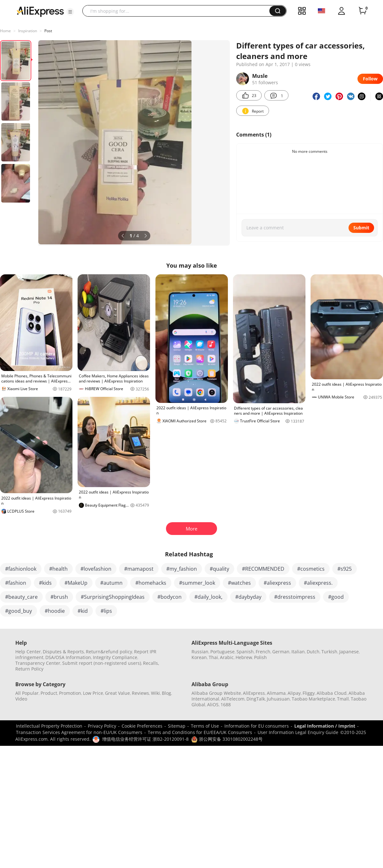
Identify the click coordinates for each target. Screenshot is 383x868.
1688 (226, 705)
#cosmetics (311, 569)
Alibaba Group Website (216, 693)
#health (58, 569)
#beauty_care (21, 597)
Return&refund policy (109, 652)
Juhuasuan (278, 699)
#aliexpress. (318, 583)
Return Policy (29, 669)
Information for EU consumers (257, 726)
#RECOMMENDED (263, 569)
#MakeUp (76, 583)
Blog (166, 693)
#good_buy (19, 611)
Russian (200, 652)
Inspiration (28, 31)
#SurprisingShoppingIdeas (113, 597)
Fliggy (309, 693)
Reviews (140, 693)
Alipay (294, 693)
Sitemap (177, 726)
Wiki (155, 693)
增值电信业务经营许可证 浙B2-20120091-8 (145, 739)
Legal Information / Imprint (325, 726)
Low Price (93, 693)
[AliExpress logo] (40, 11)
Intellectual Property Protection (49, 726)
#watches (239, 583)
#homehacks (151, 583)
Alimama (276, 693)
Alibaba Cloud (332, 693)
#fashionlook (21, 569)
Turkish (329, 652)
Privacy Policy (102, 726)
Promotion (70, 693)
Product (49, 693)
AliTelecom (233, 699)
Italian (298, 652)
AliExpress (254, 693)
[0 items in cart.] (363, 11)
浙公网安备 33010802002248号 (227, 739)
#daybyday (248, 597)
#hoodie (55, 611)
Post (48, 31)
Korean (199, 657)
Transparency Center (38, 663)
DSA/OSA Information (68, 657)
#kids (45, 583)
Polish (260, 657)
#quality (219, 569)
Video (21, 699)
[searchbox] (178, 11)
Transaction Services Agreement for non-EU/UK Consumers (79, 732)
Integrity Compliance (115, 657)
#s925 (345, 569)
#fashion (16, 583)
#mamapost (139, 569)
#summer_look (197, 583)
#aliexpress (277, 583)
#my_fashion (182, 569)
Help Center (28, 652)
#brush (59, 597)
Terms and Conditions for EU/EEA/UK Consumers (200, 732)
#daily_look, (208, 597)
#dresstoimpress (295, 597)
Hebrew (244, 657)
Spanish (245, 652)
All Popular (27, 693)
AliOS (213, 705)
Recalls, (151, 663)
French (263, 652)
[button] (70, 12)
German (281, 652)
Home (5, 31)
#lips (106, 611)
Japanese (349, 652)
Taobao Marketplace (313, 699)
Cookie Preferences (142, 726)
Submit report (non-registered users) (102, 663)
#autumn (111, 583)
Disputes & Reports (63, 652)
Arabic (227, 657)
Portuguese (222, 652)
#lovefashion (96, 569)
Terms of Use (205, 726)
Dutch (313, 652)
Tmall (343, 699)
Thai (213, 657)
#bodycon (169, 597)
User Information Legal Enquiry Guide (298, 732)
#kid (83, 611)
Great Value (117, 693)
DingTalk (256, 699)
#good (336, 597)
